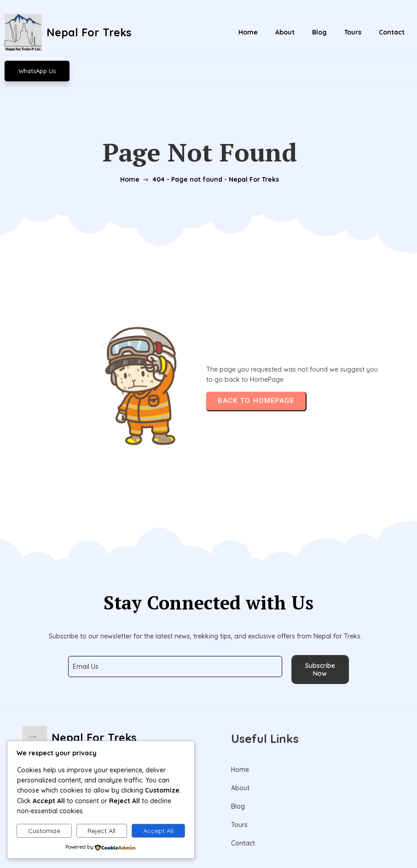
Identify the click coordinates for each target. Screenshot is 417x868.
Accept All (158, 831)
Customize (44, 831)
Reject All (101, 831)
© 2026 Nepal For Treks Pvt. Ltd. (208, 840)
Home (127, 153)
